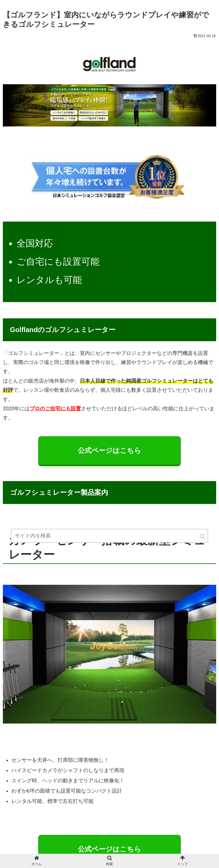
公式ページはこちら (109, 849)
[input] (109, 536)
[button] (203, 536)
